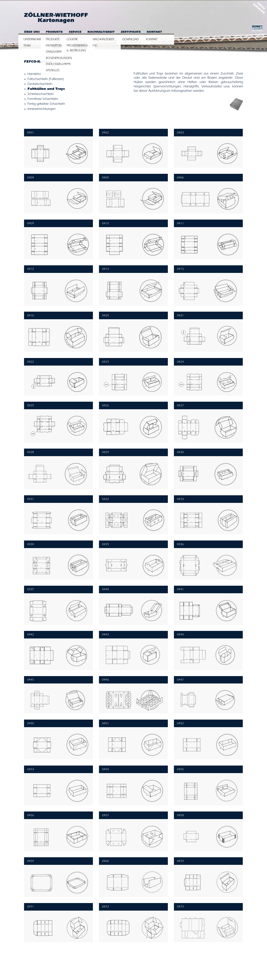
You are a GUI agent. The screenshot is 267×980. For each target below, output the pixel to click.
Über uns (32, 32)
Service (75, 32)
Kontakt (154, 32)
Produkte (54, 32)
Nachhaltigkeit (101, 32)
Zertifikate (131, 32)
